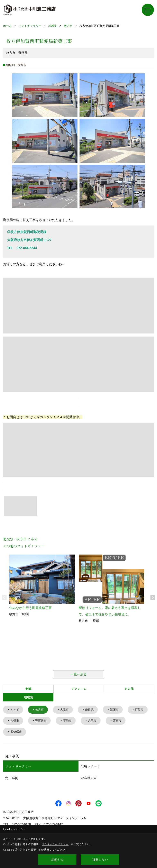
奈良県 (92, 710)
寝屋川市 (68, 721)
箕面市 (118, 710)
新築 (28, 689)
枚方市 (41, 710)
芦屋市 (15, 721)
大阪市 (67, 710)
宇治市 (95, 721)
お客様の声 (89, 779)
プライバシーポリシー (55, 844)
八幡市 (41, 721)
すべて (15, 710)
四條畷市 (42, 733)
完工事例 (12, 779)
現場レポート (90, 767)
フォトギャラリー (18, 767)
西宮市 (15, 733)
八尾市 (121, 721)
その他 (129, 689)
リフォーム (79, 689)
